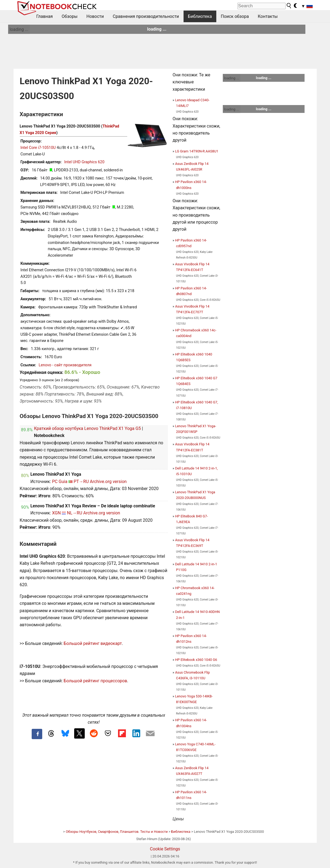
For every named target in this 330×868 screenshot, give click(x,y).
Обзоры (70, 16)
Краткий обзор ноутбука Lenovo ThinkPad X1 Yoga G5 (87, 428)
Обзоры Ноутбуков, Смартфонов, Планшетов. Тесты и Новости (117, 832)
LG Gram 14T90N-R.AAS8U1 (197, 151)
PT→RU (81, 482)
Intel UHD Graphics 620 (84, 162)
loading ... (19, 29)
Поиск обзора (235, 16)
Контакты (268, 16)
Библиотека (200, 16)
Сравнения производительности (146, 16)
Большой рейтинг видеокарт (93, 643)
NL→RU (74, 513)
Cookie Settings (165, 849)
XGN (56, 513)
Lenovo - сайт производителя (65, 365)
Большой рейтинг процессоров (95, 681)
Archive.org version (108, 482)
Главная (45, 16)
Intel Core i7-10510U (38, 148)
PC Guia (60, 482)
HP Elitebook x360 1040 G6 (196, 660)
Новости (95, 16)
